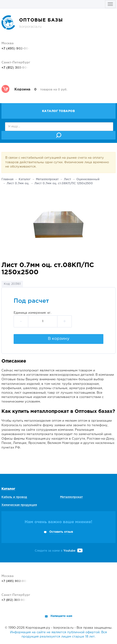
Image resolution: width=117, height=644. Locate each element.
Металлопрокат (47, 179)
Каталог (25, 179)
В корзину (59, 339)
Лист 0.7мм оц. (18, 183)
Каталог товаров (59, 111)
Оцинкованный (88, 179)
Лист (67, 179)
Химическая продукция (19, 505)
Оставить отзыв (61, 532)
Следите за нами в (59, 551)
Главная (7, 179)
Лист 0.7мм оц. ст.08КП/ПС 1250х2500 (64, 183)
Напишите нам (61, 616)
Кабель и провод (14, 497)
